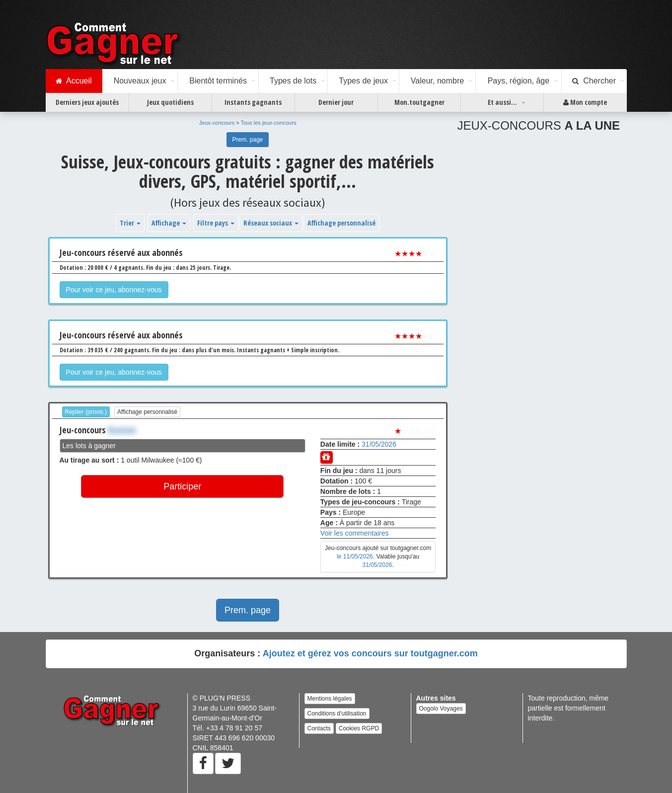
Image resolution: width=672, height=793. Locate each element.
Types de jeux (363, 81)
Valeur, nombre (437, 81)
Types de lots (293, 81)
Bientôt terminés (218, 81)
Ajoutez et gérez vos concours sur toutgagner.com (370, 653)
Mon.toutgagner (419, 102)
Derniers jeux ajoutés (87, 102)
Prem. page (247, 140)
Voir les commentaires (355, 533)
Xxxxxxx (122, 430)
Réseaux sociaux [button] (271, 223)
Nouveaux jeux (140, 81)
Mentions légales (330, 699)
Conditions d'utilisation (337, 714)
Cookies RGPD (359, 728)
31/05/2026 (379, 444)
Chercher (594, 81)
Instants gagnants (253, 102)
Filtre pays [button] (216, 223)
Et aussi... (502, 102)
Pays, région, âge (519, 81)
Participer (182, 486)
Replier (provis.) (86, 412)
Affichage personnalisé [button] (341, 223)
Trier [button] (130, 223)
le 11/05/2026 (355, 556)
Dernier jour (336, 102)
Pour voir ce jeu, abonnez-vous (114, 290)
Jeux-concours (217, 123)
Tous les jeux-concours (269, 123)
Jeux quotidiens (170, 102)
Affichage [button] (169, 223)
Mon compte (585, 102)
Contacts (319, 728)
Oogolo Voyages (441, 709)
